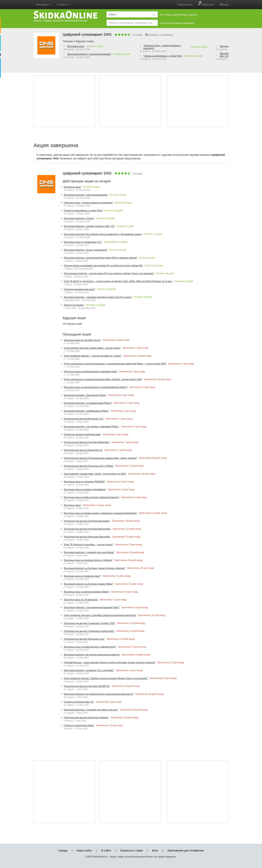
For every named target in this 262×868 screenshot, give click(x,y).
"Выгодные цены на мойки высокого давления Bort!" (90, 647)
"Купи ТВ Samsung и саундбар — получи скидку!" (89, 545)
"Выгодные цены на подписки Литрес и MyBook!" (88, 560)
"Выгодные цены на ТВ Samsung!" (81, 600)
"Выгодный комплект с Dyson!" (79, 218)
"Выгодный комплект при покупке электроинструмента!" (92, 655)
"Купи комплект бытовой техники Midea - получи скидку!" (92, 348)
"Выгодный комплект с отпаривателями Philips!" (88, 403)
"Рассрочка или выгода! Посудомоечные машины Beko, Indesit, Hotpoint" (100, 458)
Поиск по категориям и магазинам (177, 23)
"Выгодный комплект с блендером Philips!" (85, 395)
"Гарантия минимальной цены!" (80, 289)
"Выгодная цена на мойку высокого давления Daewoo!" (92, 497)
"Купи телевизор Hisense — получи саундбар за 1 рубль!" (93, 356)
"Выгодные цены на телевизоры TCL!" (83, 242)
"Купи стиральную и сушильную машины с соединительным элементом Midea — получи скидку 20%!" (115, 364)
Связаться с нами (131, 850)
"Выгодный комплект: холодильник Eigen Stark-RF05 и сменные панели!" (101, 258)
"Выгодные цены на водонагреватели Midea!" (87, 592)
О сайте (106, 850)
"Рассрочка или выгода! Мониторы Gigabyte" (86, 718)
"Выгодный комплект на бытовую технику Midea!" (89, 584)
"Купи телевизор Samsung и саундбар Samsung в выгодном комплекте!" (100, 615)
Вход (224, 5)
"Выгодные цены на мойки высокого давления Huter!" (91, 372)
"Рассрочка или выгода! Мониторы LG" (83, 450)
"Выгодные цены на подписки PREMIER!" (85, 482)
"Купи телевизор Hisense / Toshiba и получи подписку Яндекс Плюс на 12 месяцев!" (106, 678)
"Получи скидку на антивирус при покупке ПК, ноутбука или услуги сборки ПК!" (104, 266)
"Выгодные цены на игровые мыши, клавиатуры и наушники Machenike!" (100, 513)
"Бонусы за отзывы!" (74, 305)
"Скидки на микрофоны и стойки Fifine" (163, 56)
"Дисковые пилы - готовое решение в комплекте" (162, 47)
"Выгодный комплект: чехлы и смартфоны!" (86, 250)
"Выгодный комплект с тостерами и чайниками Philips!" (92, 427)
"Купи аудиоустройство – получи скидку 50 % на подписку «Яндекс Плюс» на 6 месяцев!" (109, 273)
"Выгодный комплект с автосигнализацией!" (89, 54)
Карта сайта (84, 850)
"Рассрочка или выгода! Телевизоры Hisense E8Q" (89, 631)
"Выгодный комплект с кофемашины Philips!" (86, 411)
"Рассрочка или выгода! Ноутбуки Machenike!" (87, 521)
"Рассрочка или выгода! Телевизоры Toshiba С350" (89, 623)
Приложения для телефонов (186, 850)
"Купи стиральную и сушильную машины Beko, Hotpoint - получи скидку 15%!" (103, 379)
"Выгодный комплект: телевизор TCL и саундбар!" (89, 670)
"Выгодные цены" (76, 46)
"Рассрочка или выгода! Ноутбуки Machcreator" (87, 529)
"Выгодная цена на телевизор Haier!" (82, 576)
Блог (155, 850)
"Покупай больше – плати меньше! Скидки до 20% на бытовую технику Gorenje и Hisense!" (110, 663)
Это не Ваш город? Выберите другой (178, 15)
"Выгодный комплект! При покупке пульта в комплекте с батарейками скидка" (103, 234)
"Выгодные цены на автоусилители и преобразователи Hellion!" (96, 387)
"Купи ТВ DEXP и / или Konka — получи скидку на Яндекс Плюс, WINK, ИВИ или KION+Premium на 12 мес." (118, 281)
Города (63, 850)
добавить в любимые (159, 35)
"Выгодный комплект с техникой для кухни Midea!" (89, 552)
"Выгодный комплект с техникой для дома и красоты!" (91, 710)
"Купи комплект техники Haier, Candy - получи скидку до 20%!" (95, 474)
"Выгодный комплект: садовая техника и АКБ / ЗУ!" (89, 226)
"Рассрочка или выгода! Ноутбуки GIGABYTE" (87, 686)
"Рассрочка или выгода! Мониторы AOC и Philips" (89, 466)
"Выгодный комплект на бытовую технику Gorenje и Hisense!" (95, 568)
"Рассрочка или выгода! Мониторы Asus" (84, 639)
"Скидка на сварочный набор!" (79, 725)
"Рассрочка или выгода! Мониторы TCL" (84, 419)
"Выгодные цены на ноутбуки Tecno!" (82, 340)
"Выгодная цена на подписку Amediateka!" (85, 490)
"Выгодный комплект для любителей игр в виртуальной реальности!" (99, 694)
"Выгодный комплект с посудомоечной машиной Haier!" (92, 607)
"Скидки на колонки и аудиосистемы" (82, 434)
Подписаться (185, 5)
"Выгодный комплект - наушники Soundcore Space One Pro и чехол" (98, 297)
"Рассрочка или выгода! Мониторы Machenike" (87, 537)
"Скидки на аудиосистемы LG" (79, 702)
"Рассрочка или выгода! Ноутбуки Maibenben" (87, 442)
